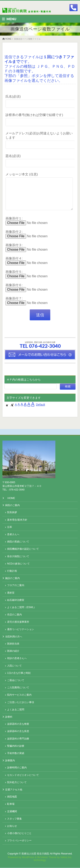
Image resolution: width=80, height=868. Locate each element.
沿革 (10, 527)
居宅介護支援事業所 (18, 622)
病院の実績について (18, 542)
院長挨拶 (12, 513)
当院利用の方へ (14, 637)
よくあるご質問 (16, 710)
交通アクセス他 (14, 790)
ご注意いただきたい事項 (21, 702)
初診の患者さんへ (17, 658)
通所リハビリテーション (21, 630)
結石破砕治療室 (16, 600)
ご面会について (16, 680)
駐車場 (11, 804)
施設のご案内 (12, 578)
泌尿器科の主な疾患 (18, 731)
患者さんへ (13, 535)
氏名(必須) (40, 102)
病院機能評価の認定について (23, 549)
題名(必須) (40, 161)
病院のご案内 (12, 505)
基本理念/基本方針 (17, 520)
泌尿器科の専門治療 (18, 739)
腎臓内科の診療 (16, 746)
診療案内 (10, 761)
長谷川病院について (18, 557)
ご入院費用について (18, 688)
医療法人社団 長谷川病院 (35, 854)
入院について (14, 666)
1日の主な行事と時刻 (19, 673)
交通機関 (12, 812)
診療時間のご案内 (17, 768)
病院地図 (12, 797)
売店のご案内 (14, 615)
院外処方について (17, 783)
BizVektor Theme (47, 857)
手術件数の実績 (16, 753)
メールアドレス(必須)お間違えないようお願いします (40, 141)
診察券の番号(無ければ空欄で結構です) (40, 120)
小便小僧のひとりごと (19, 833)
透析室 (11, 593)
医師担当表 (13, 644)
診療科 (9, 717)
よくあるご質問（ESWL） (22, 607)
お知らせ (12, 826)
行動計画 (12, 571)
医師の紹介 (13, 651)
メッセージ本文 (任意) (40, 195)
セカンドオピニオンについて (23, 775)
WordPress (28, 857)
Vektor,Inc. (66, 857)
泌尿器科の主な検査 (18, 724)
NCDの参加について (18, 564)
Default (41, 411)
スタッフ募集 (14, 819)
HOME (11, 498)
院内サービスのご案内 (19, 695)
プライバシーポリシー (19, 841)
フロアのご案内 (16, 585)
